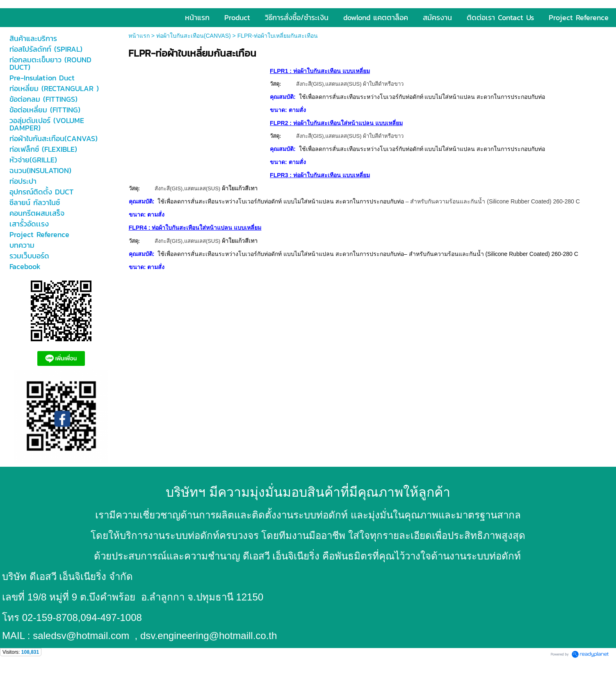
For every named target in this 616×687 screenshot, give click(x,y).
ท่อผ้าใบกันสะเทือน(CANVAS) (194, 36)
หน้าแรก (139, 36)
